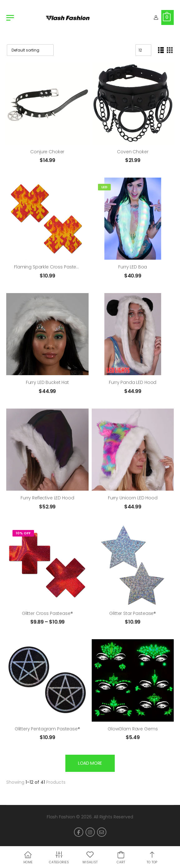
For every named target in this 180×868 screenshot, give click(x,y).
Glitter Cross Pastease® (47, 613)
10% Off (23, 533)
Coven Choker (133, 152)
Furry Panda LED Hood (133, 382)
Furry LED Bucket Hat (47, 382)
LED (104, 187)
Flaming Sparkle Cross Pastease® (51, 267)
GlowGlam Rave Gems (133, 729)
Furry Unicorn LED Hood (133, 498)
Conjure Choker (47, 152)
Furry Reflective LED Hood (47, 498)
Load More (90, 763)
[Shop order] (30, 50)
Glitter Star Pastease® (133, 613)
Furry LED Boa (133, 267)
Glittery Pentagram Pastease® (47, 729)
